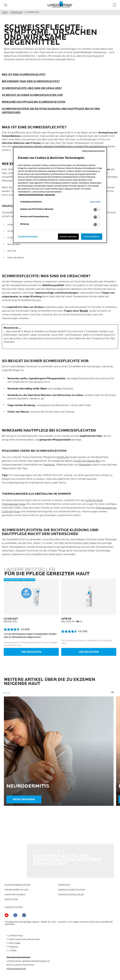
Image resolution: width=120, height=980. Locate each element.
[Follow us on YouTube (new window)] (7, 885)
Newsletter (11, 869)
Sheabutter (85, 465)
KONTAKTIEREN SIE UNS (16, 860)
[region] (60, 195)
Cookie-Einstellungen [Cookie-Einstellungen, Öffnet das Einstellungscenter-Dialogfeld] (28, 236)
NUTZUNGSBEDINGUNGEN (18, 855)
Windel (84, 311)
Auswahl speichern (68, 237)
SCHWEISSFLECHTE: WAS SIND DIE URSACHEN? (32, 88)
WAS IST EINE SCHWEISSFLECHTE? (24, 75)
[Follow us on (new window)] (15, 885)
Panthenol (49, 465)
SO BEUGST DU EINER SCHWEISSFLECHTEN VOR (32, 95)
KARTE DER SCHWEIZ (15, 864)
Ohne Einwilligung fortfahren (93, 151)
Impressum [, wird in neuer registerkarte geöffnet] (50, 195)
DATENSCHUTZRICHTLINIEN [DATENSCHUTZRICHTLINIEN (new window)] (72, 860)
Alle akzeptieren (92, 237)
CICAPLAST (63, 457)
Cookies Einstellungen (71, 864)
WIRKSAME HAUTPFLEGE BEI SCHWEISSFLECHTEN (34, 102)
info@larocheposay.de (16, 938)
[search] (6, 5)
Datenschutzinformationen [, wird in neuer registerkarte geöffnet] (31, 195)
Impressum (64, 855)
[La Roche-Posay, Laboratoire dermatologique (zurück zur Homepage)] (60, 5)
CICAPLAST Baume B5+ (87, 461)
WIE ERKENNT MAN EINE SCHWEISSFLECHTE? (31, 81)
